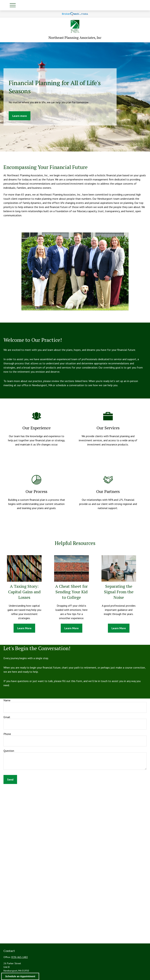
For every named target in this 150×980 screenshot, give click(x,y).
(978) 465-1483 (19, 957)
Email (7, 717)
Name (7, 700)
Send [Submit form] (10, 779)
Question (9, 751)
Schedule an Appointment (20, 976)
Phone (7, 734)
